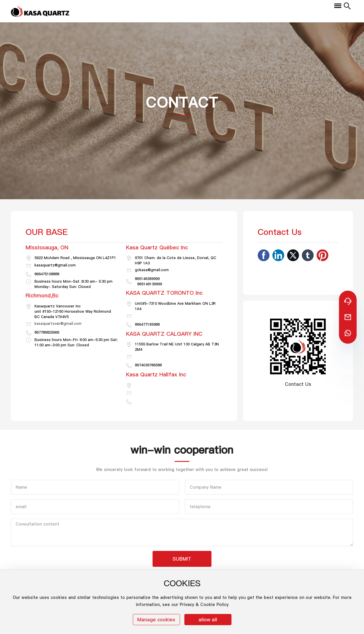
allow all (208, 620)
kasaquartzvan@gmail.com (58, 323)
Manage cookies (156, 620)
